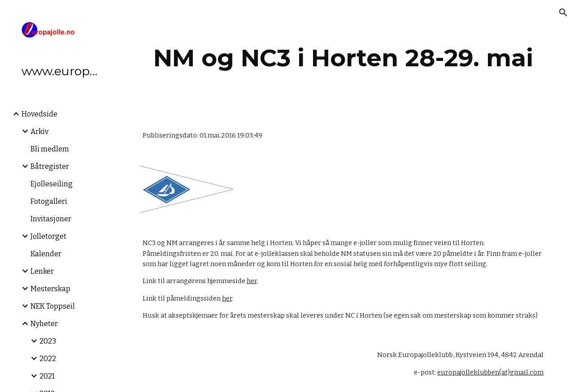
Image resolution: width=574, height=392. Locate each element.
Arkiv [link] (39, 131)
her (252, 281)
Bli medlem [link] (50, 149)
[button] (563, 13)
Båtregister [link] (50, 166)
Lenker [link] (42, 271)
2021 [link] (47, 376)
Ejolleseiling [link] (52, 184)
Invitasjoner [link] (51, 219)
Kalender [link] (46, 254)
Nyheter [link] (44, 324)
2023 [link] (48, 341)
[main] (343, 58)
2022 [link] (48, 359)
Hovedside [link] (39, 114)
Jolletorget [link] (48, 236)
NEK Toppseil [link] (53, 306)
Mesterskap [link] (50, 289)
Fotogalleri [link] (49, 201)
